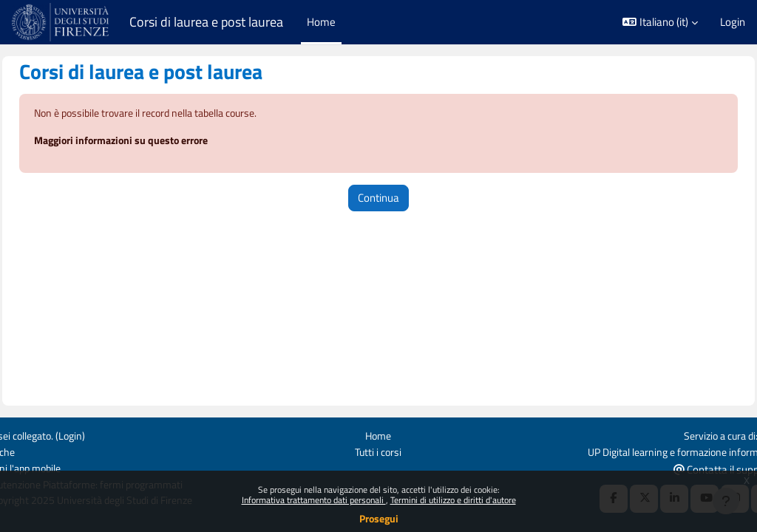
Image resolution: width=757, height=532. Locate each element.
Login (733, 22)
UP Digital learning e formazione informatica (643, 451)
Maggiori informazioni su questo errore (162, 141)
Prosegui (379, 518)
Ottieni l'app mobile (56, 467)
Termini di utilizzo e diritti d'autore (453, 500)
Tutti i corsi (378, 451)
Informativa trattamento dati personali (314, 500)
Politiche (31, 451)
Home (378, 434)
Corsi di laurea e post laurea (206, 22)
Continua (378, 198)
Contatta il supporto (693, 468)
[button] (660, 22)
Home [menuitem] (321, 22)
